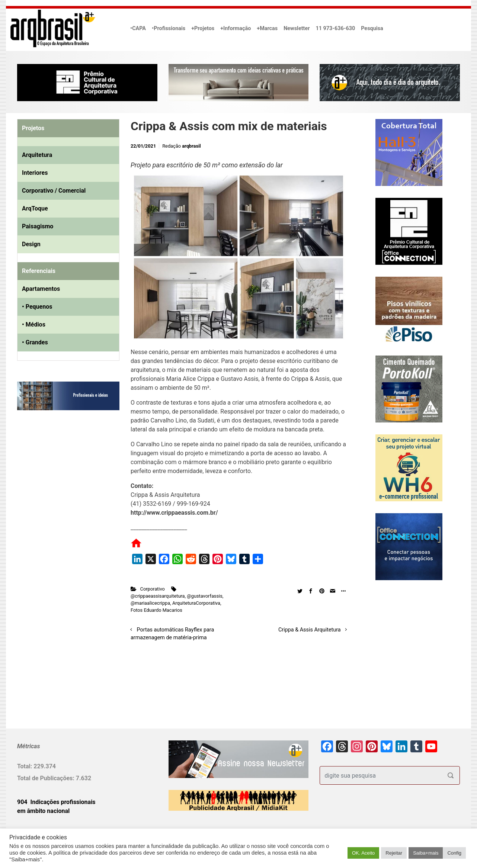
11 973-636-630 (335, 28)
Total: (25, 766)
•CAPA (138, 28)
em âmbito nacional (43, 811)
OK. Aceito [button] (363, 853)
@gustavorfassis (205, 596)
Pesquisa (372, 28)
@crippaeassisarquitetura (158, 596)
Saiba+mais (426, 853)
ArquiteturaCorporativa (196, 603)
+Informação (236, 28)
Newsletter (297, 28)
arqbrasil (191, 146)
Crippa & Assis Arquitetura (310, 630)
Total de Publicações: (47, 778)
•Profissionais (169, 28)
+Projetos (203, 28)
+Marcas (267, 28)
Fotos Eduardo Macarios (156, 610)
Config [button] (454, 853)
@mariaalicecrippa (150, 603)
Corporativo (153, 589)
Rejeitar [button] (394, 853)
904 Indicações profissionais (56, 802)
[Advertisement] (64, 492)
